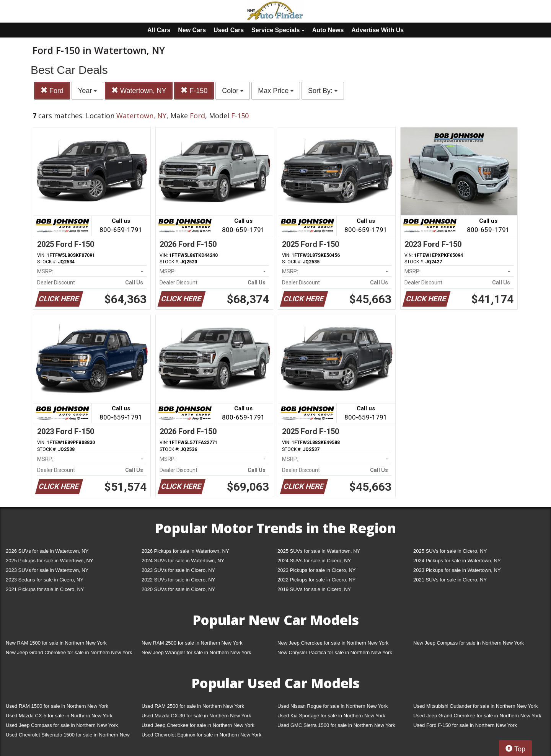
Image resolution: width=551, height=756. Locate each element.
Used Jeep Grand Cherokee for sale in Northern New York (477, 716)
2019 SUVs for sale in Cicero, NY (314, 589)
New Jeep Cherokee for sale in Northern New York (333, 643)
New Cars (192, 30)
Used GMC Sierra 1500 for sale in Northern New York (336, 725)
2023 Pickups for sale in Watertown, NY (457, 570)
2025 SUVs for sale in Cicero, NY (450, 551)
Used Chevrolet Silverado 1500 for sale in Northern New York (68, 736)
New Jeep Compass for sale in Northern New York (469, 643)
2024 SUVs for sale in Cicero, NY (314, 561)
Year (87, 91)
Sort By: (323, 91)
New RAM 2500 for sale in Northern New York (192, 643)
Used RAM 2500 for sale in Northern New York (193, 706)
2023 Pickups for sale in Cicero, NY (316, 570)
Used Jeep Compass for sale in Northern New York (62, 725)
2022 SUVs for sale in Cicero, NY (178, 580)
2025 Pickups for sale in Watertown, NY (50, 561)
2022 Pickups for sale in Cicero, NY (316, 580)
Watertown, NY (139, 91)
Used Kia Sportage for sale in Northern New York (331, 716)
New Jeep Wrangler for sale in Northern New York (196, 652)
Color (233, 91)
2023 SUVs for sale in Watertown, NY (47, 570)
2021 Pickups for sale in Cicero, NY (45, 589)
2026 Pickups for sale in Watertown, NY (185, 551)
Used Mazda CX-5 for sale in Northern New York (59, 716)
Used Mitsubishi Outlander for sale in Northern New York (475, 706)
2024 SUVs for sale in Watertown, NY (183, 561)
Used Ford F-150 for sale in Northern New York (465, 725)
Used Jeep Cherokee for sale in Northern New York (198, 725)
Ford (52, 91)
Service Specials (278, 30)
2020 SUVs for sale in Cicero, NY (178, 589)
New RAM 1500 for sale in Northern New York (56, 643)
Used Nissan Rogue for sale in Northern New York (333, 706)
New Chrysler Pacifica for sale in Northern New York (335, 652)
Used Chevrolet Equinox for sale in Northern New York (201, 735)
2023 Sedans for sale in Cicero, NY (45, 580)
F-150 (194, 91)
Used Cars (229, 30)
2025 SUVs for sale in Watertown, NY (319, 551)
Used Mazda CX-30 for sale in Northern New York (196, 716)
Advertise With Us (377, 30)
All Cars (159, 30)
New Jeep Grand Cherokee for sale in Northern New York (69, 652)
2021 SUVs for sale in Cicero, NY (450, 580)
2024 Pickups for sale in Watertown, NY (457, 561)
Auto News (328, 30)
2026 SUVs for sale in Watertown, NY (47, 551)
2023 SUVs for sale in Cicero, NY (178, 570)
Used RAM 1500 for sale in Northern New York (57, 706)
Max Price (276, 91)
